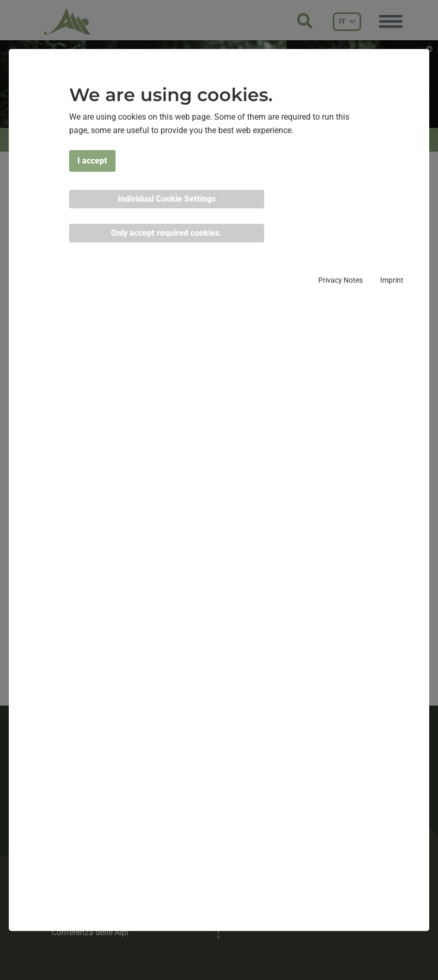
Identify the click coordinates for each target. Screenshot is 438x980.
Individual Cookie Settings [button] (167, 199)
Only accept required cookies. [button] (166, 233)
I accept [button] (92, 161)
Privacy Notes (340, 280)
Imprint (392, 280)
